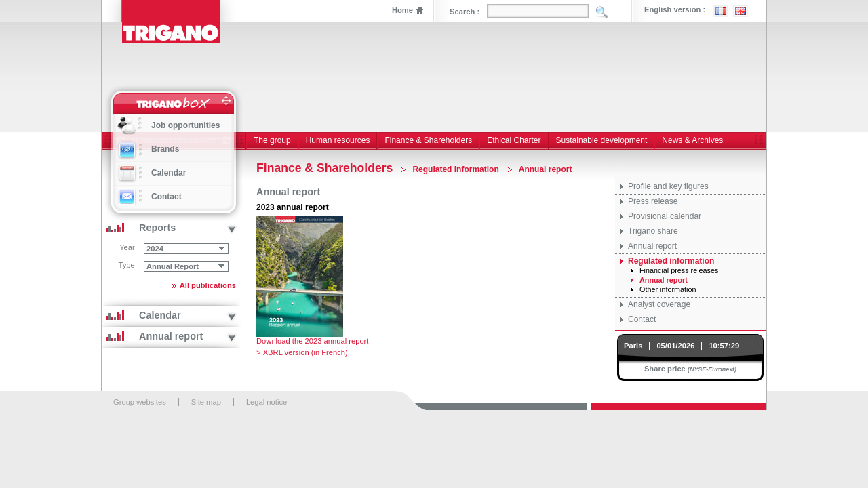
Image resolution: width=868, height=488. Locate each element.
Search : (465, 12)
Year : (129, 247)
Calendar (169, 173)
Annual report (652, 246)
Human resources (338, 140)
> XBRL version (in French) (302, 352)
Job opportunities (185, 125)
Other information (668, 289)
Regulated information (671, 261)
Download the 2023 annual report (312, 341)
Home (402, 10)
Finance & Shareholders (428, 140)
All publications (208, 285)
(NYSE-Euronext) (712, 369)
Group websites (140, 402)
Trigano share (653, 231)
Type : (129, 265)
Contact (642, 319)
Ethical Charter (514, 140)
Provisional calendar (665, 216)
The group (272, 140)
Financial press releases (679, 270)
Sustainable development (602, 140)
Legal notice (267, 402)
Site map (206, 402)
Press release (653, 201)
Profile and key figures (668, 186)
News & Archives (692, 140)
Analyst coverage (659, 304)
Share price (665, 369)
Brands (165, 149)
